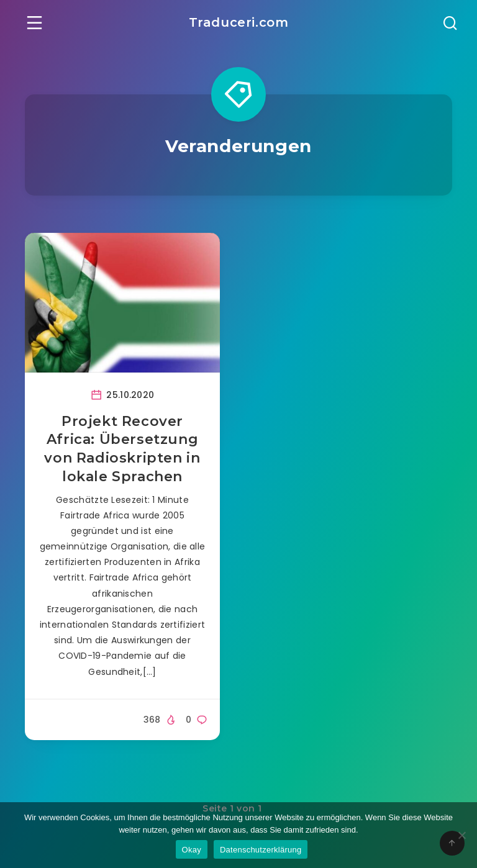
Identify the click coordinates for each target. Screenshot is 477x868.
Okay (192, 850)
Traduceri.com (239, 22)
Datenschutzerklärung (261, 850)
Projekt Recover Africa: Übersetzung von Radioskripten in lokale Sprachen (122, 449)
